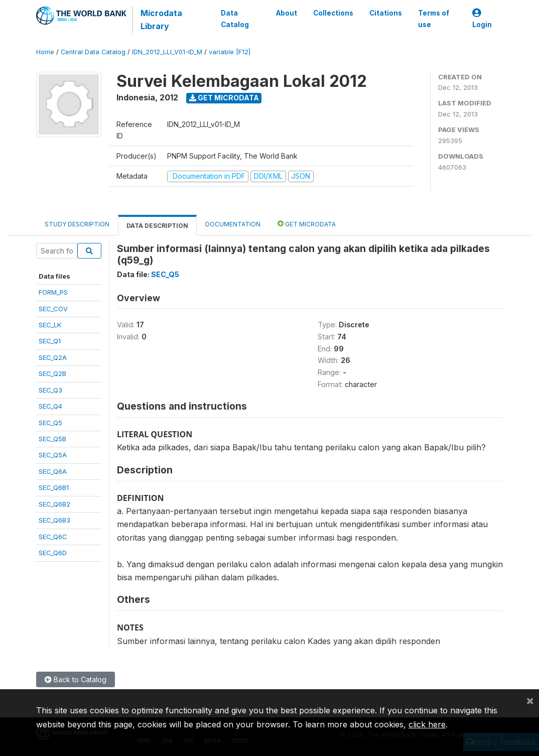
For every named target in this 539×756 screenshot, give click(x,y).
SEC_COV (53, 309)
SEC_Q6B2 (54, 504)
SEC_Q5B (52, 439)
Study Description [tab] (77, 224)
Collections (333, 13)
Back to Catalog (76, 679)
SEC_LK (50, 325)
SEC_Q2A (53, 357)
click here (427, 724)
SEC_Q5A (53, 455)
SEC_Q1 (50, 341)
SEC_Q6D (53, 553)
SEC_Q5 (50, 423)
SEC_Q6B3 (54, 520)
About (287, 13)
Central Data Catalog (93, 52)
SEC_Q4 (50, 406)
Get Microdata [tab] (307, 224)
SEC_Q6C (53, 537)
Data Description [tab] (157, 226)
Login (482, 19)
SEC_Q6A (53, 471)
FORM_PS (53, 292)
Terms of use (434, 19)
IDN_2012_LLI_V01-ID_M (167, 52)
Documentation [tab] (233, 224)
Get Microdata (224, 98)
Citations (386, 13)
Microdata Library (161, 20)
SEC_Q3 (50, 390)
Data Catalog (235, 19)
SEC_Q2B (52, 373)
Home (45, 52)
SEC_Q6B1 (54, 487)
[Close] (530, 700)
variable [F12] (230, 52)
